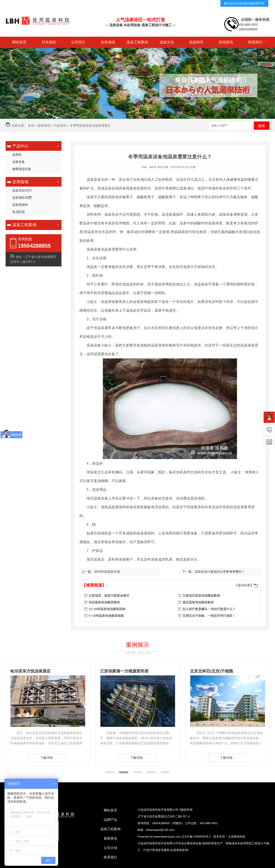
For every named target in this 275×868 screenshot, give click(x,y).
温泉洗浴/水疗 (22, 190)
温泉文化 (167, 42)
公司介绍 (110, 848)
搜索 (262, 126)
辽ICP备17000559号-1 (196, 837)
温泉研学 (196, 42)
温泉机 (17, 155)
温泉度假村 (20, 205)
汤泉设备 (19, 162)
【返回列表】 (244, 585)
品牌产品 (110, 820)
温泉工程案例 (137, 42)
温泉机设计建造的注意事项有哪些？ (220, 572)
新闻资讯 (226, 42)
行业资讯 (60, 126)
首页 (31, 126)
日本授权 (49, 42)
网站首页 (19, 42)
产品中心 (20, 146)
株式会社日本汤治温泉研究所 (244, 3)
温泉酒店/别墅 (22, 198)
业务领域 (108, 42)
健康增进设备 (22, 169)
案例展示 (137, 645)
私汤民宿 (19, 212)
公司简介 (78, 42)
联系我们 (255, 42)
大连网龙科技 (237, 837)
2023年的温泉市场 (107, 572)
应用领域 (20, 182)
